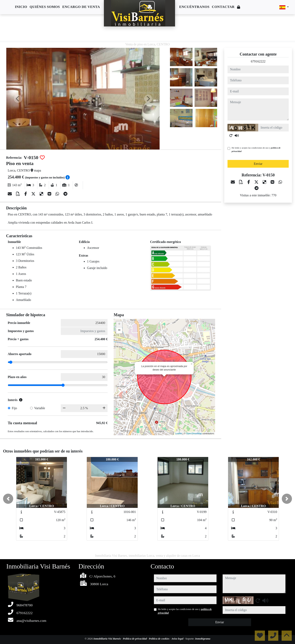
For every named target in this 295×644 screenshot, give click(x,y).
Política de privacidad (135, 639)
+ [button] (119, 324)
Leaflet (179, 433)
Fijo (14, 408)
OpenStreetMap (194, 433)
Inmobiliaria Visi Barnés (108, 639)
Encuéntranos (194, 7)
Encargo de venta (81, 7)
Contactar (223, 7)
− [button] (119, 330)
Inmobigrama (203, 639)
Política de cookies (159, 639)
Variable (40, 408)
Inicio (21, 7)
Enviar (258, 164)
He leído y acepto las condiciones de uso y (256, 149)
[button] (8, 499)
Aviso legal (178, 639)
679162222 (258, 61)
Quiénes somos (45, 7)
